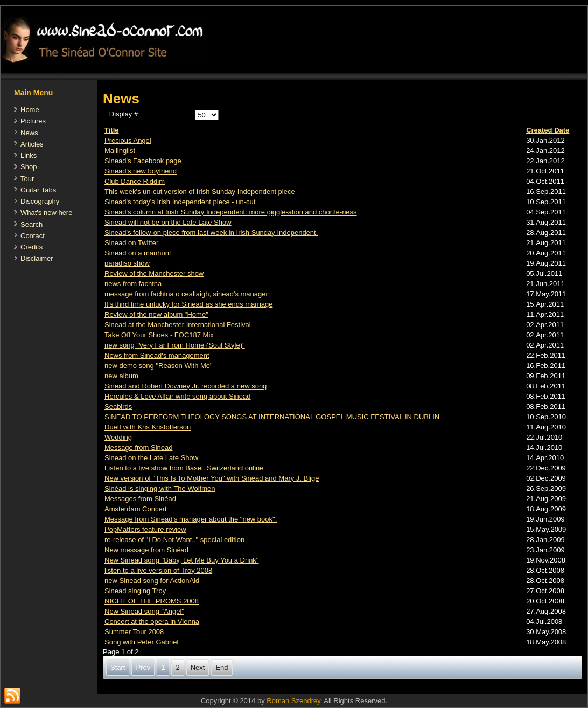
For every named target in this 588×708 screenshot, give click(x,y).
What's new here (46, 213)
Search (31, 224)
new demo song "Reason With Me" (159, 366)
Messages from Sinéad (140, 499)
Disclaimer (37, 258)
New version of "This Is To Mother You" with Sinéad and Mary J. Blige (212, 478)
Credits (31, 247)
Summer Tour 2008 (134, 632)
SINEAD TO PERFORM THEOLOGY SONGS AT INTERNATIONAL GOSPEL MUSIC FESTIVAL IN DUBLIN (272, 417)
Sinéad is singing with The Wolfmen (160, 488)
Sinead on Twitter (131, 243)
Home (30, 110)
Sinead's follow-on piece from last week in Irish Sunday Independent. (211, 232)
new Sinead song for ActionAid (152, 581)
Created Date (548, 130)
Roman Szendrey (293, 701)
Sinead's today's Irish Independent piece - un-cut (180, 202)
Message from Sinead (138, 447)
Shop (29, 167)
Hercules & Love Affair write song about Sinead (177, 396)
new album (121, 376)
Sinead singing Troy (135, 591)
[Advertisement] (293, 688)
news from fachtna (133, 284)
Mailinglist (120, 151)
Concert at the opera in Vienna (152, 622)
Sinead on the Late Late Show (151, 458)
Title (112, 130)
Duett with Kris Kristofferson (148, 427)
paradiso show (127, 263)
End (222, 667)
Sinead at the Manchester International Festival (178, 325)
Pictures (33, 121)
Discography (40, 201)
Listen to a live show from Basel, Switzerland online (184, 468)
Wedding (118, 437)
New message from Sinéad (146, 550)
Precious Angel (128, 140)
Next (198, 667)
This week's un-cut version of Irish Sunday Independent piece (200, 192)
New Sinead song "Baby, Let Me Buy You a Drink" (182, 560)
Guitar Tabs (38, 190)
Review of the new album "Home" (156, 314)
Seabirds (118, 407)
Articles (32, 144)
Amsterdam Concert (136, 509)
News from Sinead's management (157, 355)
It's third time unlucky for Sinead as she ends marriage (188, 304)
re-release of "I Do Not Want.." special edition (174, 540)
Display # (124, 114)
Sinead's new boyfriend (141, 171)
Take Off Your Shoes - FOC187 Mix (159, 335)
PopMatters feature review (145, 529)
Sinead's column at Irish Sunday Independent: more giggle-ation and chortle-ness (231, 212)
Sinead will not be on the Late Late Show (168, 222)
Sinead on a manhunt (138, 253)
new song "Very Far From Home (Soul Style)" (175, 345)
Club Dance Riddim (135, 181)
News (29, 133)
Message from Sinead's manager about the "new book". (191, 519)
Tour (27, 179)
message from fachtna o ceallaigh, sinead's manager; (187, 294)
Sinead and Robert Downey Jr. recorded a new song (185, 386)
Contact (33, 236)
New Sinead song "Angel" (144, 611)
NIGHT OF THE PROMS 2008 (152, 601)
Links (29, 155)
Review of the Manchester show (154, 273)
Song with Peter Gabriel (141, 642)
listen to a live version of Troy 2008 (158, 570)
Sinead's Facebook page (143, 161)
